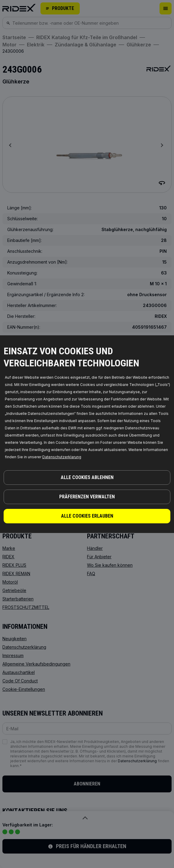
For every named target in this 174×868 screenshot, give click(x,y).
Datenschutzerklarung (62, 457)
